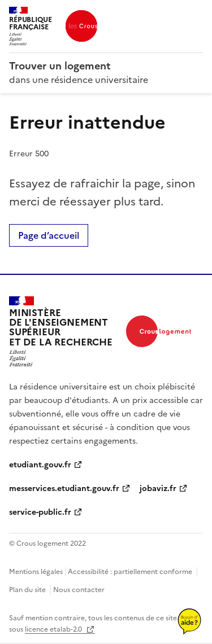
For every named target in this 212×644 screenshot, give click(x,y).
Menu (196, 14)
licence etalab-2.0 (54, 629)
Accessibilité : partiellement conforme (130, 572)
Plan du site (27, 590)
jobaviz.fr (158, 489)
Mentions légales (36, 572)
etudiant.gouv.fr (40, 465)
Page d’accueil (49, 235)
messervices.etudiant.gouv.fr (64, 489)
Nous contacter (79, 590)
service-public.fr (40, 512)
